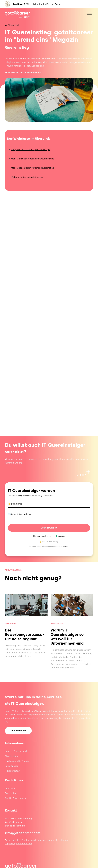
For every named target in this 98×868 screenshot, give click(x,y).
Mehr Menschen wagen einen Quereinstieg (33, 159)
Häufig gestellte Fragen (17, 761)
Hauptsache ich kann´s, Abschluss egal (31, 150)
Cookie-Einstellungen (16, 798)
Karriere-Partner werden (17, 751)
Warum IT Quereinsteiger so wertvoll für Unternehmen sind (67, 637)
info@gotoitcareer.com (23, 833)
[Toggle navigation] (89, 15)
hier (67, 547)
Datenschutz (11, 793)
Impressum (11, 788)
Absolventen (11, 756)
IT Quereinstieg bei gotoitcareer (27, 177)
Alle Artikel (12, 25)
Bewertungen (12, 766)
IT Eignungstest (13, 771)
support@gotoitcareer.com (19, 844)
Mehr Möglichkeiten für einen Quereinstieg (33, 168)
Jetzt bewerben (49, 528)
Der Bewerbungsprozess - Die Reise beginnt (25, 635)
